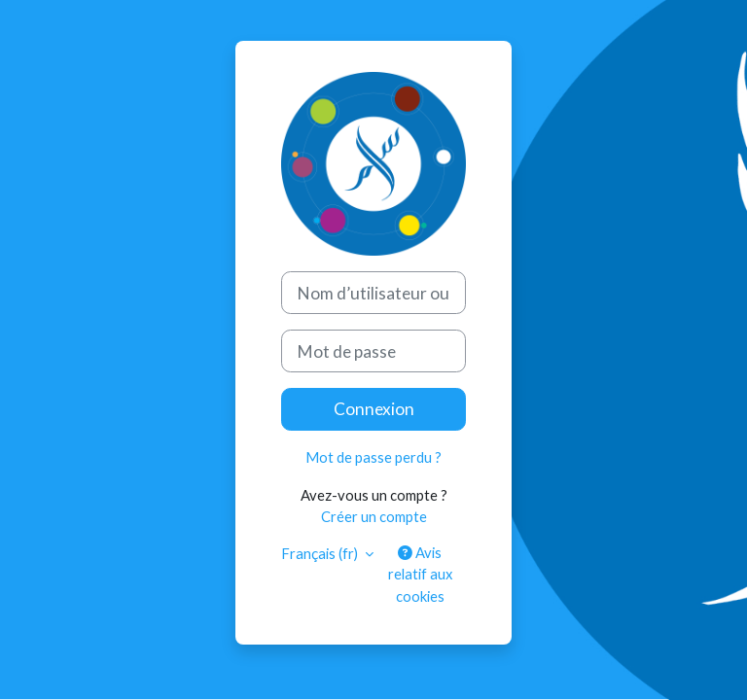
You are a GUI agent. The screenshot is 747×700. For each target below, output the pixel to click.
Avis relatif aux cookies (420, 574)
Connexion (374, 409)
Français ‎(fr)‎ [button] (321, 553)
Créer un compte (374, 516)
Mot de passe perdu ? (373, 457)
